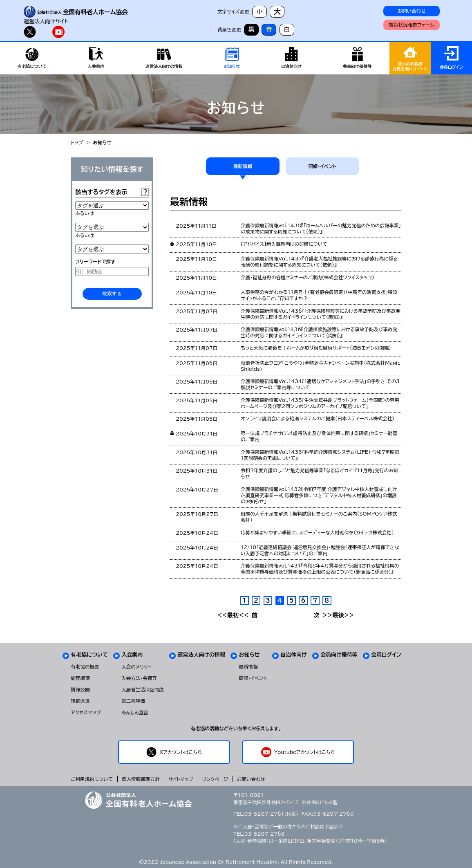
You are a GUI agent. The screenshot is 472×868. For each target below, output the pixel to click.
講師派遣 (80, 701)
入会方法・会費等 (139, 678)
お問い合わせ (412, 11)
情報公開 (80, 690)
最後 (343, 615)
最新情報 (243, 166)
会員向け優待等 (339, 655)
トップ (77, 142)
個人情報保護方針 (141, 779)
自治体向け (294, 655)
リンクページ (215, 779)
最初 (228, 615)
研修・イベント (322, 166)
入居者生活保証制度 (143, 690)
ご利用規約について (92, 779)
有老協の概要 (85, 667)
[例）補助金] (112, 271)
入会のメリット (136, 667)
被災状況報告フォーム (412, 25)
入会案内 (132, 655)
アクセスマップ (86, 712)
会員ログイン (386, 655)
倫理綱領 (80, 678)
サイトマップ (181, 779)
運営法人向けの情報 (201, 655)
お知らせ (249, 655)
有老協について (89, 655)
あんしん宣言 (135, 712)
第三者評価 (133, 701)
